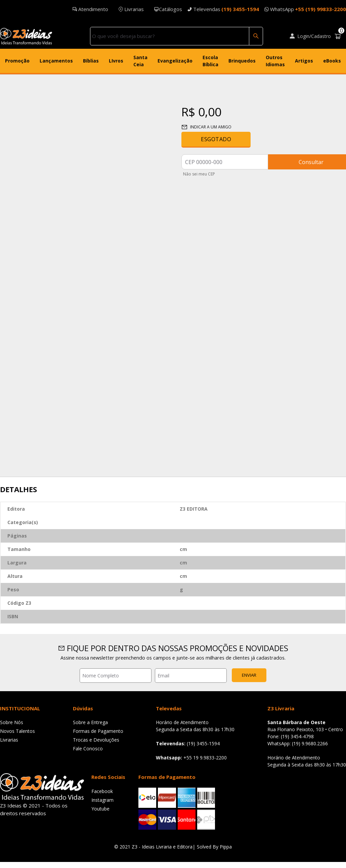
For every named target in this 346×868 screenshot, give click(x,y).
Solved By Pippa (214, 847)
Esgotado (216, 139)
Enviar (249, 675)
